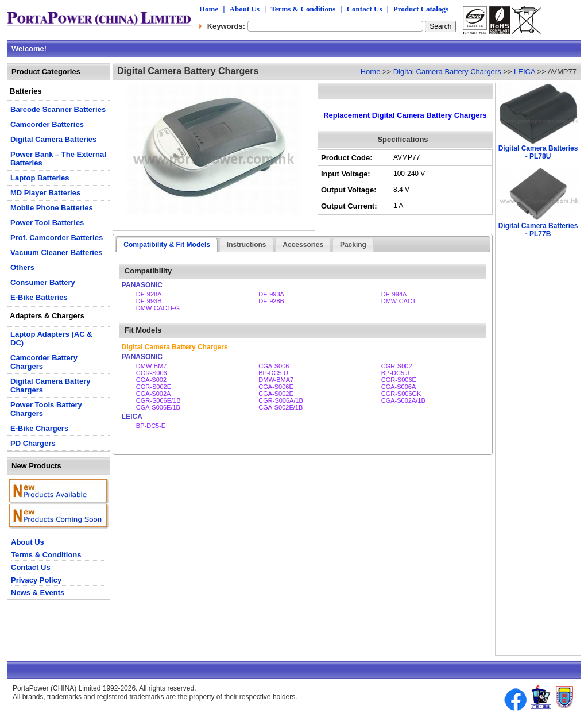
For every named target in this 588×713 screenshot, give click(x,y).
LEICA (525, 72)
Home (209, 9)
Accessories (303, 245)
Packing (353, 245)
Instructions (247, 245)
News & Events (38, 593)
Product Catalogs (421, 9)
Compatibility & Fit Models (167, 245)
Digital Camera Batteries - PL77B (538, 230)
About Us (245, 9)
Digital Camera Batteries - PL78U (538, 152)
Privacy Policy (36, 580)
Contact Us (365, 9)
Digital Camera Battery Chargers (447, 72)
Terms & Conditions (303, 9)
